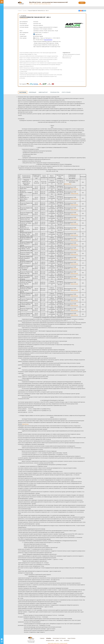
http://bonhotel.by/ (48, 40)
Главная (20, 11)
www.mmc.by (68, 184)
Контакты (67, 641)
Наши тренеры (71, 638)
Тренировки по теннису (59, 638)
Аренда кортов (50, 641)
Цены (57, 641)
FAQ (61, 641)
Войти (82, 3)
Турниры (25, 11)
